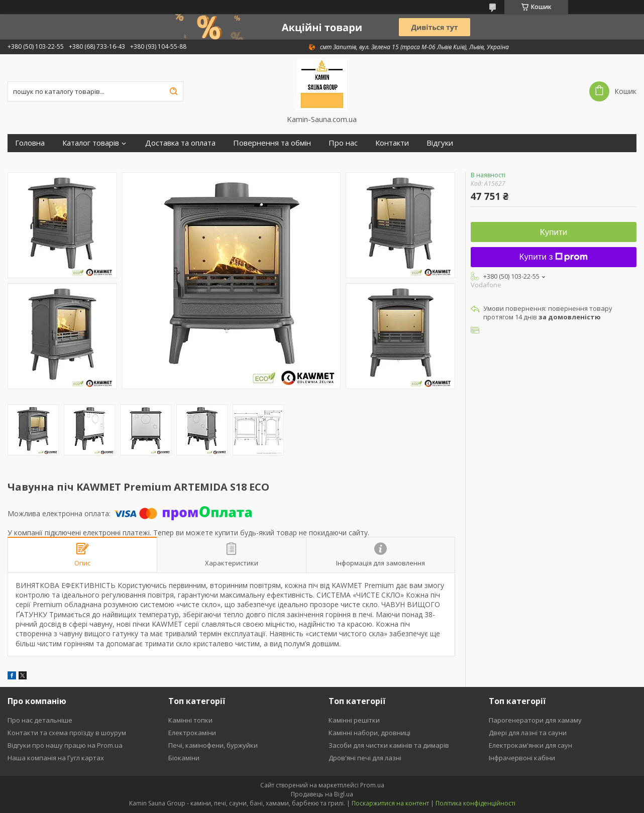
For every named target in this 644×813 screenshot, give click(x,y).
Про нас (343, 143)
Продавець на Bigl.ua (322, 794)
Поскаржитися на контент (390, 803)
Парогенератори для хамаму (535, 720)
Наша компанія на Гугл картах (56, 758)
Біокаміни (184, 758)
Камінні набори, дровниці (369, 733)
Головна (30, 143)
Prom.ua (372, 785)
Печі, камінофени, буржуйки (213, 745)
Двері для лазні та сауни (528, 733)
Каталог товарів (91, 143)
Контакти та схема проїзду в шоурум (67, 733)
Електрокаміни (192, 733)
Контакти (392, 143)
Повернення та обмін (272, 143)
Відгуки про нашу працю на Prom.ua (65, 745)
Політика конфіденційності (475, 803)
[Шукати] (173, 91)
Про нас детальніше (40, 720)
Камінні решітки (354, 720)
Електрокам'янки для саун (530, 745)
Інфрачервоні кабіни (522, 758)
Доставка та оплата (180, 143)
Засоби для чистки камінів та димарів (389, 745)
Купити (554, 232)
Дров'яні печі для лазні (365, 758)
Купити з (554, 257)
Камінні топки (190, 720)
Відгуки (440, 143)
